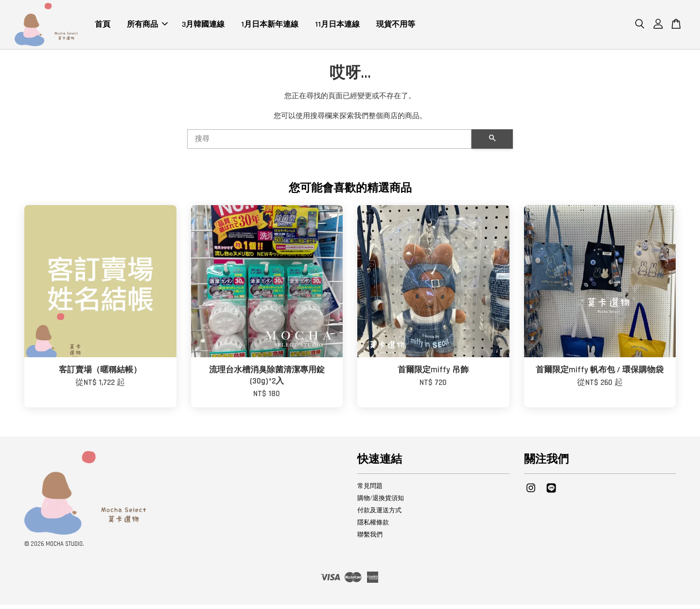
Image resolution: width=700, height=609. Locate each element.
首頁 (103, 26)
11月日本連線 (337, 26)
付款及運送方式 (379, 515)
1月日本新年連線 (270, 26)
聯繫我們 (370, 539)
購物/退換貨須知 (381, 503)
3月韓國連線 (203, 26)
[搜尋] (329, 143)
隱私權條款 (373, 527)
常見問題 (370, 490)
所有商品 (147, 26)
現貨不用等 (396, 26)
